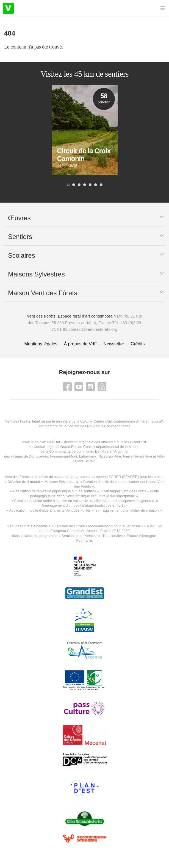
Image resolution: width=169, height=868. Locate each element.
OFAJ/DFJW (152, 526)
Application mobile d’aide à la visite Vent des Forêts (50, 510)
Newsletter (114, 344)
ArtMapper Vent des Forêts (125, 491)
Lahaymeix (88, 456)
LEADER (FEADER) (123, 477)
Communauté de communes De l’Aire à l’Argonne (88, 451)
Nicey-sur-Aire (110, 456)
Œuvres (19, 218)
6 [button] (96, 185)
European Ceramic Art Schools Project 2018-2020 (89, 531)
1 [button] (68, 185)
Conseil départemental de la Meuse (111, 447)
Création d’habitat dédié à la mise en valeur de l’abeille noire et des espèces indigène (81, 501)
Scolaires (22, 255)
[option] (85, 130)
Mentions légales (41, 344)
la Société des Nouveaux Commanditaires (97, 426)
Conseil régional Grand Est (55, 447)
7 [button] (101, 185)
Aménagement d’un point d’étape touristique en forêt (83, 505)
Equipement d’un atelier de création (131, 510)
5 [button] (90, 185)
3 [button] (79, 185)
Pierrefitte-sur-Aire (137, 456)
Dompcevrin (38, 456)
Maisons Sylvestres (36, 274)
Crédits (138, 344)
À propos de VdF (80, 344)
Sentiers (20, 237)
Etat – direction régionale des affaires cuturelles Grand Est (100, 442)
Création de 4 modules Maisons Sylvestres (41, 482)
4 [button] (85, 185)
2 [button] (74, 185)
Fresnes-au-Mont (64, 456)
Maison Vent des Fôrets (43, 293)
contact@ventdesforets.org (93, 329)
